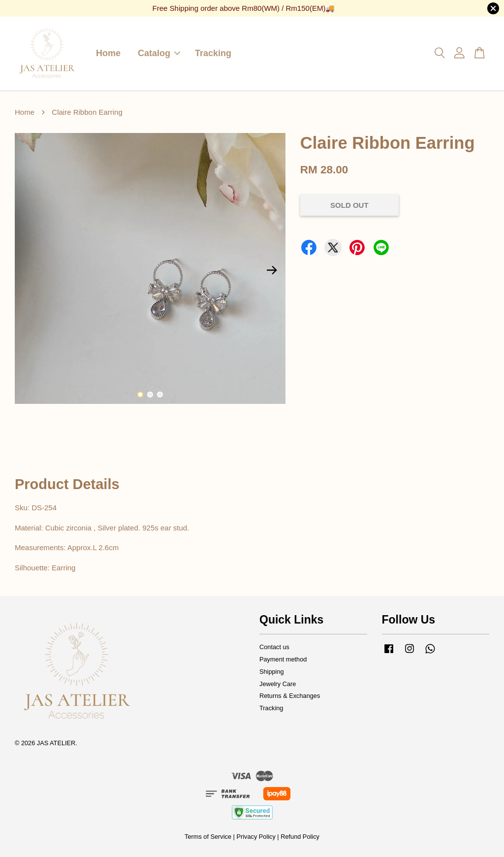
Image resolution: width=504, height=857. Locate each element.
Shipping (272, 672)
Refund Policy (300, 837)
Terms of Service (208, 837)
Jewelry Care (278, 684)
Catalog (159, 53)
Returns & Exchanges (290, 696)
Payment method (283, 659)
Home (108, 53)
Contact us (274, 647)
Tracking (213, 53)
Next (272, 270)
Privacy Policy (256, 837)
